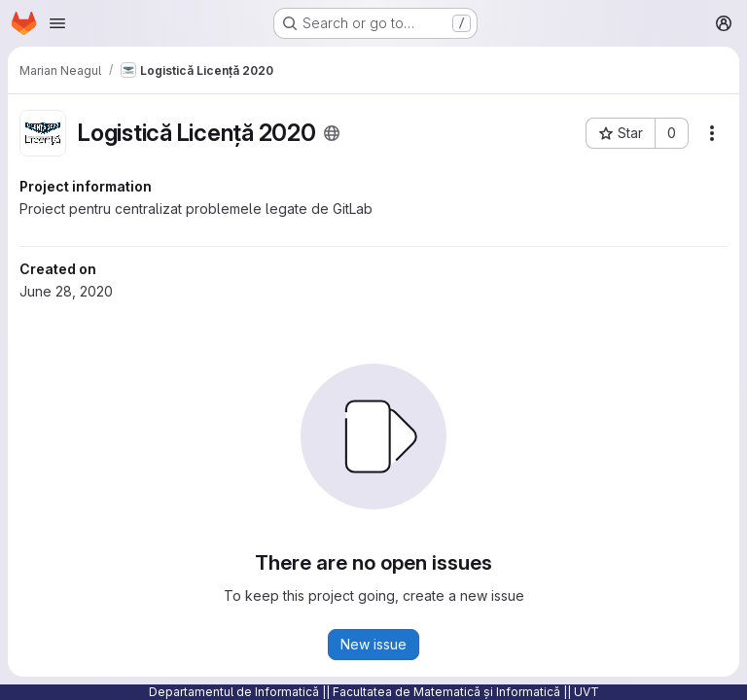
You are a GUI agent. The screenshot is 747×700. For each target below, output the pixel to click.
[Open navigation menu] (57, 23)
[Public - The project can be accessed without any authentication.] (332, 133)
